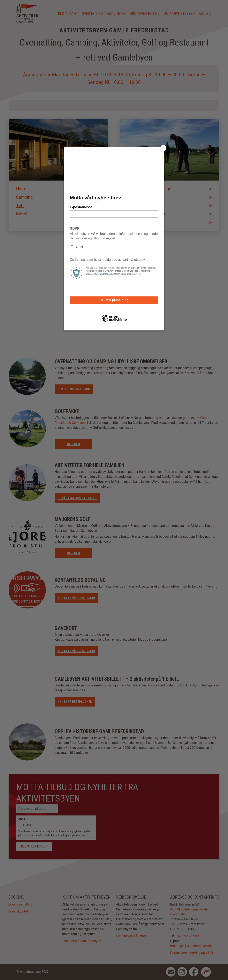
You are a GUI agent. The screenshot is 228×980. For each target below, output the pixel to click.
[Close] (163, 148)
